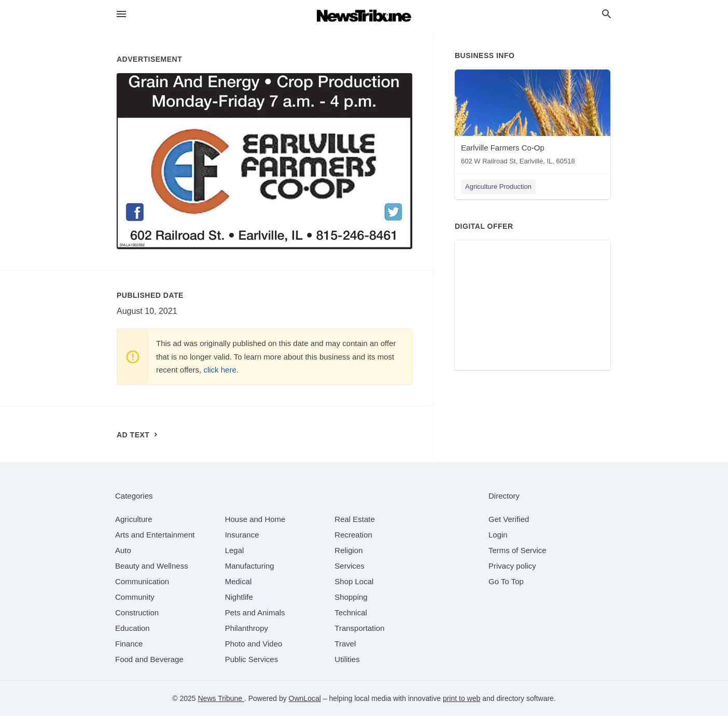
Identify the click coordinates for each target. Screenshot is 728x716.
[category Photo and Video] (254, 644)
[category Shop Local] (354, 581)
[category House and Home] (255, 519)
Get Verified (509, 519)
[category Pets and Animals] (255, 612)
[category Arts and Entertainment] (155, 535)
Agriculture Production (498, 187)
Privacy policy (512, 566)
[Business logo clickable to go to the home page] (364, 16)
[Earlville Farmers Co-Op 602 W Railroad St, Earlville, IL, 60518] (533, 120)
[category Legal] (235, 550)
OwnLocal (305, 698)
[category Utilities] (347, 659)
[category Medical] (239, 581)
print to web (461, 698)
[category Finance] (129, 644)
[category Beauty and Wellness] (152, 566)
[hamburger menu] (121, 14)
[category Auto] (123, 550)
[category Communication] (142, 581)
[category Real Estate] (355, 519)
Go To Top (506, 581)
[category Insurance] (242, 535)
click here (220, 370)
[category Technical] (351, 612)
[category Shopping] (351, 597)
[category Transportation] (359, 628)
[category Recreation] (353, 535)
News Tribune (221, 698)
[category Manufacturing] (250, 566)
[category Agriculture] (134, 519)
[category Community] (135, 597)
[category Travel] (345, 644)
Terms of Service (517, 550)
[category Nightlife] (239, 597)
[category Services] (349, 566)
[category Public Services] (252, 659)
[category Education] (132, 628)
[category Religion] (348, 550)
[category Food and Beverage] (149, 659)
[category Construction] (137, 612)
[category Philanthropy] (247, 628)
